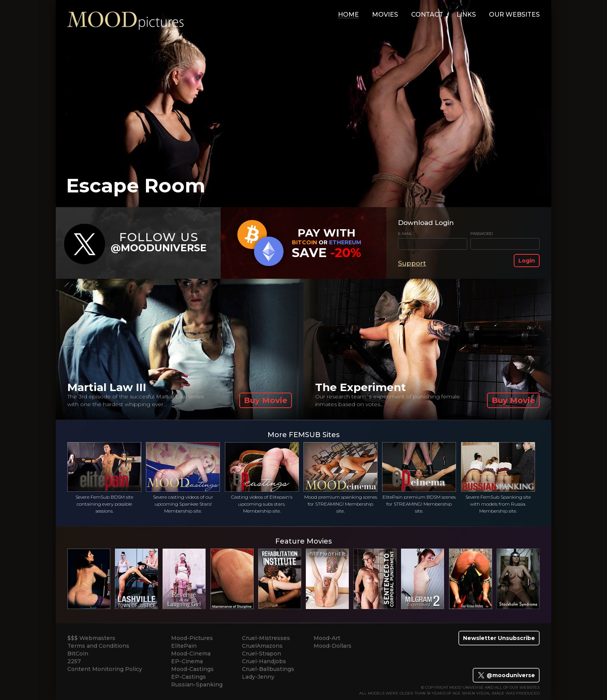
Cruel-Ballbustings (268, 669)
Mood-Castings (192, 669)
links (466, 15)
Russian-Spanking (197, 685)
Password (482, 234)
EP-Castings (189, 677)
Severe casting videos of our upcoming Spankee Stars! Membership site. (183, 478)
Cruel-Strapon (261, 654)
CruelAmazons (262, 646)
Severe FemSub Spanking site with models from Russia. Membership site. (498, 478)
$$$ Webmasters (91, 638)
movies (385, 15)
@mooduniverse (506, 675)
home (348, 15)
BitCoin (78, 654)
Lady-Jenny (258, 677)
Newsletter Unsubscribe (499, 638)
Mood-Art (327, 638)
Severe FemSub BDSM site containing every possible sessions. (104, 478)
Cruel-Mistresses (266, 638)
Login (527, 261)
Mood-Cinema (191, 654)
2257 (74, 661)
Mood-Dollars (333, 646)
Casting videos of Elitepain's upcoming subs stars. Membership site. (262, 478)
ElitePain (184, 646)
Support (412, 263)
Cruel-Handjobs (264, 661)
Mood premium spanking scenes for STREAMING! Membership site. (340, 478)
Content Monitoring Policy (105, 669)
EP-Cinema (187, 661)
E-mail (405, 234)
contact (427, 15)
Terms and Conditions (98, 646)
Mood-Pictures (192, 638)
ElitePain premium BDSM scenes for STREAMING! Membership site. (419, 478)
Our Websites (514, 15)
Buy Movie (266, 400)
